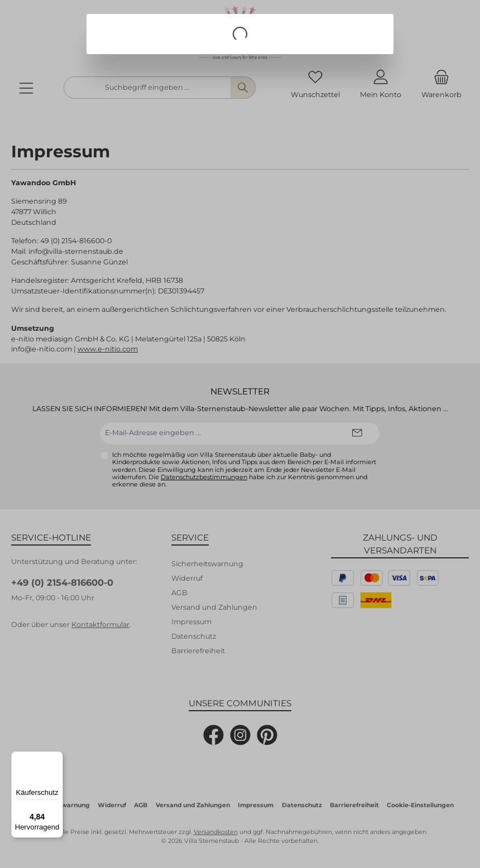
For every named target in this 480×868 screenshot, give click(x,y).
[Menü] (56, 758)
